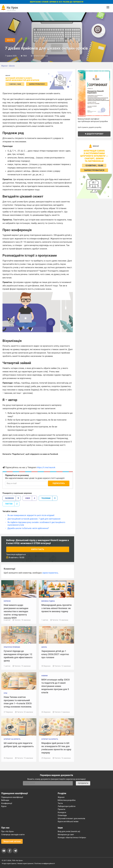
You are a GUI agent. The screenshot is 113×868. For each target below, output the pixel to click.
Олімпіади (62, 815)
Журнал (61, 797)
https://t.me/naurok (46, 467)
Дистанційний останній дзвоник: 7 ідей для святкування (34, 519)
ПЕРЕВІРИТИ (83, 783)
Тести (60, 803)
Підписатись (59, 483)
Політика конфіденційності (45, 863)
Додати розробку (94, 134)
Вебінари (5, 800)
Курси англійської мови (68, 821)
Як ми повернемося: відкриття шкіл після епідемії (31, 515)
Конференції (7, 803)
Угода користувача (9, 863)
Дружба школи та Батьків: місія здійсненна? (28, 528)
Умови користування (25, 863)
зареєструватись (50, 573)
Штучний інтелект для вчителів (71, 818)
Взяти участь (38, 549)
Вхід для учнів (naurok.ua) (69, 831)
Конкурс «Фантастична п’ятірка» (72, 838)
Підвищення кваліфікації (12, 797)
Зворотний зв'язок (12, 841)
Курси (4, 806)
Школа (10, 40)
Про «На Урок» (8, 831)
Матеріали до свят (66, 835)
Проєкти (62, 809)
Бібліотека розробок (67, 800)
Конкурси (62, 812)
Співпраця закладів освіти (13, 835)
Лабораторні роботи (67, 806)
